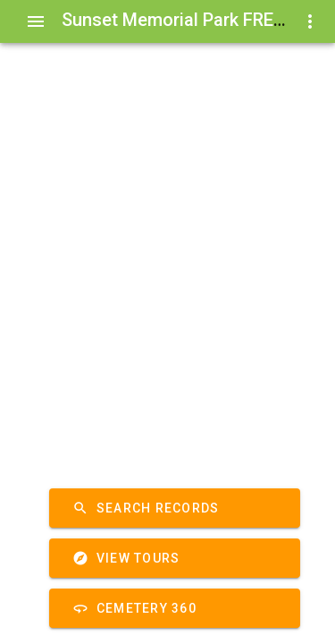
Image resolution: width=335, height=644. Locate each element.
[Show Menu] (36, 21)
